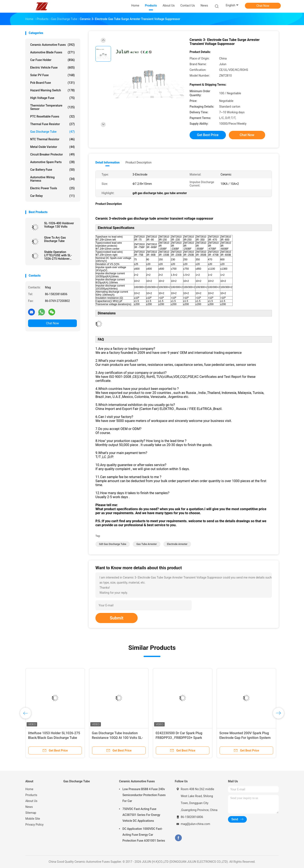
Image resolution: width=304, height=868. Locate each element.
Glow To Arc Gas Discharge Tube (55, 239)
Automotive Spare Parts (52, 162)
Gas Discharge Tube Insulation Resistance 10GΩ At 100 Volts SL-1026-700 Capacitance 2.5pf (117, 738)
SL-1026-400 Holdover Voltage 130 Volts (59, 225)
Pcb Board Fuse (52, 83)
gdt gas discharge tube (113, 544)
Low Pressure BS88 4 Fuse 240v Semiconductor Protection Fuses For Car (144, 795)
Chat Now (263, 6)
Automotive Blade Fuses (52, 52)
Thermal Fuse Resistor (52, 124)
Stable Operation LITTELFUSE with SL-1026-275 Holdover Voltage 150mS (58, 255)
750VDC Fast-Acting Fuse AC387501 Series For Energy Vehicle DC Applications (141, 815)
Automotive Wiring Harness (52, 179)
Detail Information (107, 162)
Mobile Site (33, 819)
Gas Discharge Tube (52, 132)
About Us (31, 801)
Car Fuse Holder (52, 60)
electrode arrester (177, 544)
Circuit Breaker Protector (52, 154)
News (29, 807)
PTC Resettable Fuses (52, 116)
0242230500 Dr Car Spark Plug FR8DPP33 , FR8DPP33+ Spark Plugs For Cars (179, 738)
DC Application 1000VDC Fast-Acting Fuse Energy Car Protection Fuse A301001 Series (144, 835)
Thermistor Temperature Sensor (52, 107)
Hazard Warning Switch (52, 90)
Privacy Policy (34, 825)
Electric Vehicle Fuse (52, 68)
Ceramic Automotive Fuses (52, 45)
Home (29, 789)
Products (31, 795)
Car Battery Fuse (52, 170)
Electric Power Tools (52, 188)
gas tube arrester (147, 544)
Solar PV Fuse (52, 75)
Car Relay (52, 196)
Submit (117, 618)
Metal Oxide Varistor (52, 147)
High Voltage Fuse (52, 98)
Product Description (138, 162)
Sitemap (31, 813)
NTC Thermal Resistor (52, 139)
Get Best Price (208, 135)
